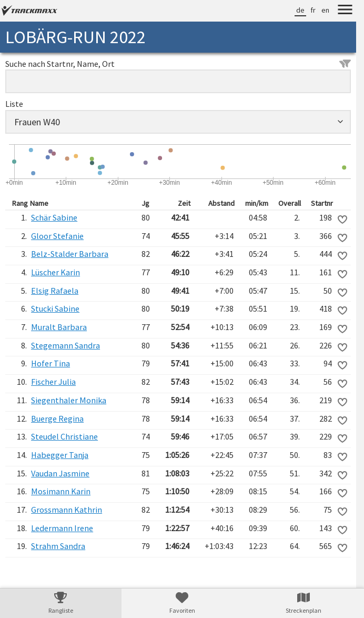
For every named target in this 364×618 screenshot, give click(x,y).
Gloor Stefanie (57, 236)
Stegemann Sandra (65, 345)
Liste (14, 104)
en (325, 10)
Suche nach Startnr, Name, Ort (178, 64)
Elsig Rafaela (55, 291)
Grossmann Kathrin (67, 510)
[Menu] (345, 11)
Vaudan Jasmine (60, 473)
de (300, 10)
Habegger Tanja (60, 455)
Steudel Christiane (64, 436)
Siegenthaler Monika (69, 400)
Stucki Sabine (55, 308)
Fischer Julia (53, 382)
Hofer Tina (50, 363)
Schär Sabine (54, 217)
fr (313, 10)
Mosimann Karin (61, 491)
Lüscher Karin (55, 272)
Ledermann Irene (62, 528)
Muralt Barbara (59, 327)
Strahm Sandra (58, 546)
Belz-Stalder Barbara (70, 254)
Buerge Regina (57, 418)
